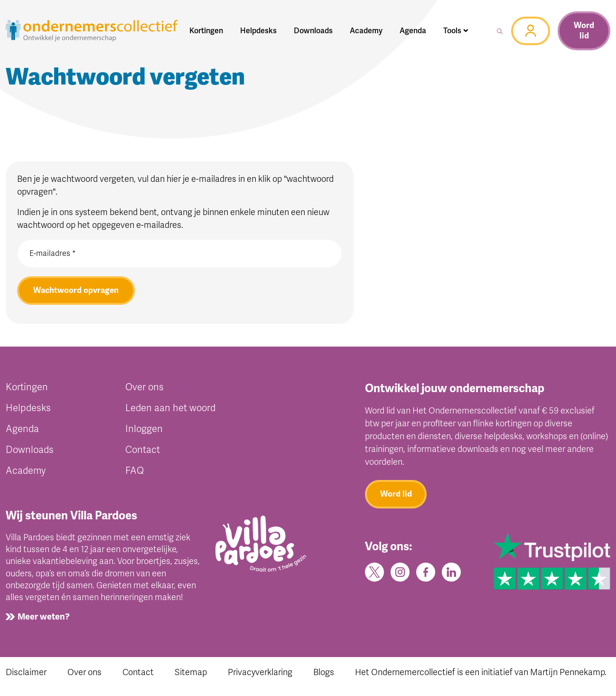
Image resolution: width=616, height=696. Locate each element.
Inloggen (144, 429)
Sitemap (191, 672)
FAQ (135, 471)
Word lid (584, 31)
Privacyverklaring (260, 672)
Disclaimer (26, 672)
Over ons (145, 387)
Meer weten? (44, 617)
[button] (456, 31)
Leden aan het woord (170, 408)
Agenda (22, 429)
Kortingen (27, 387)
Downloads (30, 450)
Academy (26, 471)
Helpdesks (28, 408)
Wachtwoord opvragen (76, 290)
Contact (143, 450)
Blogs (324, 672)
